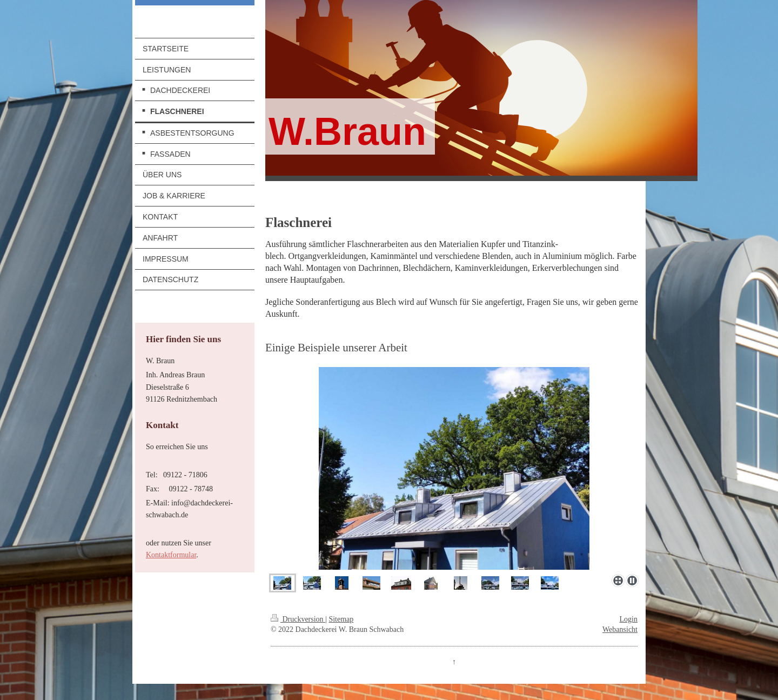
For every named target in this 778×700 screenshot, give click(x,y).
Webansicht (620, 629)
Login (629, 619)
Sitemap (341, 619)
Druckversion (298, 619)
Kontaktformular (171, 555)
